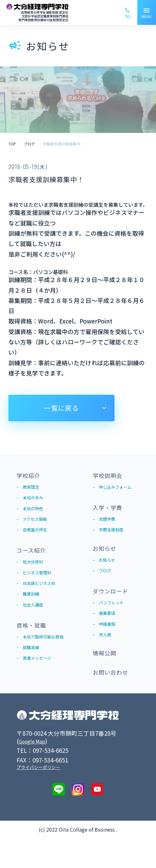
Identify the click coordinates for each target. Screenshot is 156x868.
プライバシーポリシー (38, 797)
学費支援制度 (114, 537)
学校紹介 (30, 476)
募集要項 (109, 632)
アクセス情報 (38, 526)
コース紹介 (34, 560)
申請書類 (109, 644)
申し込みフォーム (119, 490)
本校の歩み (35, 502)
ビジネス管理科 (40, 585)
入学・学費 (110, 511)
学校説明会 (110, 476)
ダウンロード (113, 606)
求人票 (106, 656)
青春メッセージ (40, 681)
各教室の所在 (38, 538)
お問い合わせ (113, 701)
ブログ (106, 584)
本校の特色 (35, 514)
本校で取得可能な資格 (48, 657)
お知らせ (106, 559)
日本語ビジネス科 (43, 597)
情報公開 (106, 678)
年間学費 (109, 525)
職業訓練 (33, 609)
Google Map (35, 770)
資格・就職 (34, 643)
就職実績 (33, 669)
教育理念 (33, 490)
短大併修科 (35, 573)
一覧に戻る (61, 408)
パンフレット (114, 620)
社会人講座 (35, 621)
